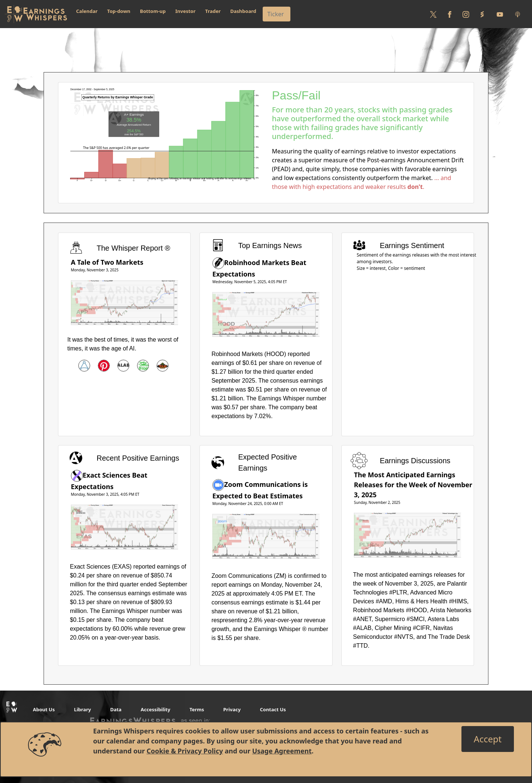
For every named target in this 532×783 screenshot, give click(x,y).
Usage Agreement (282, 751)
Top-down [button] (119, 11)
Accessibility (156, 709)
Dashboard (243, 11)
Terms (197, 709)
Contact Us (273, 709)
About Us (44, 709)
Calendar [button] (87, 11)
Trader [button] (213, 11)
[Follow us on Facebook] (450, 14)
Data (116, 709)
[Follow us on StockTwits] (482, 14)
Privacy (232, 709)
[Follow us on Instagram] (466, 14)
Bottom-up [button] (153, 11)
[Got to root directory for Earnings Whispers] (36, 14)
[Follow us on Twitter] (433, 14)
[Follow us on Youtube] (500, 14)
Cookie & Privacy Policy (185, 751)
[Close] (487, 739)
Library (82, 709)
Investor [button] (186, 11)
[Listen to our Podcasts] (518, 14)
